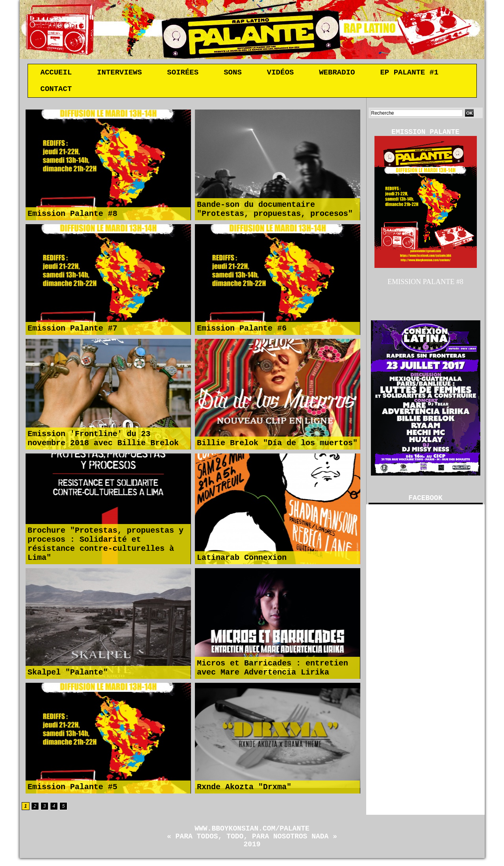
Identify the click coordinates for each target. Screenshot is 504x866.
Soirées (183, 73)
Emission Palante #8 (72, 216)
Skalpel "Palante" (68, 675)
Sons (233, 73)
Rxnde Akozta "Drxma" (244, 789)
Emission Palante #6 (242, 331)
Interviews (119, 73)
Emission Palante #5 (72, 789)
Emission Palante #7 (72, 331)
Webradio (337, 73)
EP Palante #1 (409, 73)
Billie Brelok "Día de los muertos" (277, 445)
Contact (56, 91)
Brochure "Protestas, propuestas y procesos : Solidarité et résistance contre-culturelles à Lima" (106, 544)
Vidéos (280, 73)
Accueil (56, 73)
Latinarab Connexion (242, 560)
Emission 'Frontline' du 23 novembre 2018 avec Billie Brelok (103, 440)
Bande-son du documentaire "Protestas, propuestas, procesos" (275, 211)
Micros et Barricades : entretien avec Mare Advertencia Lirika (272, 669)
